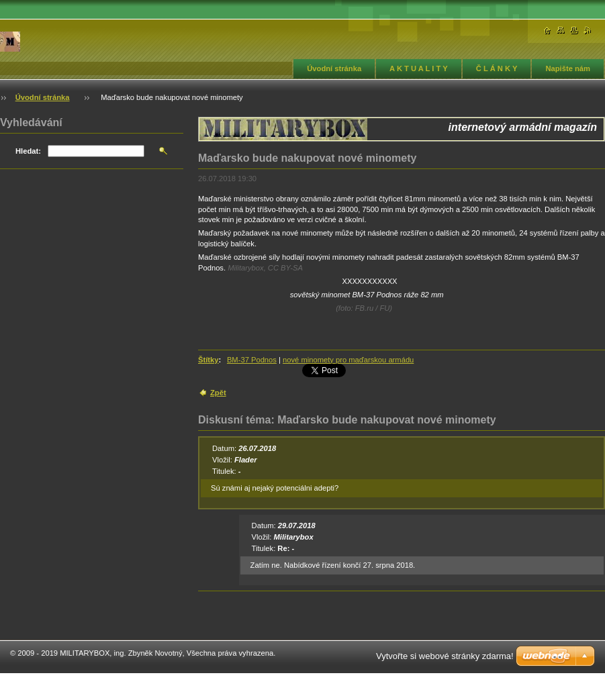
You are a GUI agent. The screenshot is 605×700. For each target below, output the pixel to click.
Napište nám (568, 68)
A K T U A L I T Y (419, 68)
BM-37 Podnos (252, 360)
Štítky (208, 360)
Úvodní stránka (334, 68)
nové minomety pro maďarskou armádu (348, 360)
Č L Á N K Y (497, 68)
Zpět (218, 393)
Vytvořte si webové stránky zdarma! (445, 656)
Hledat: (28, 151)
